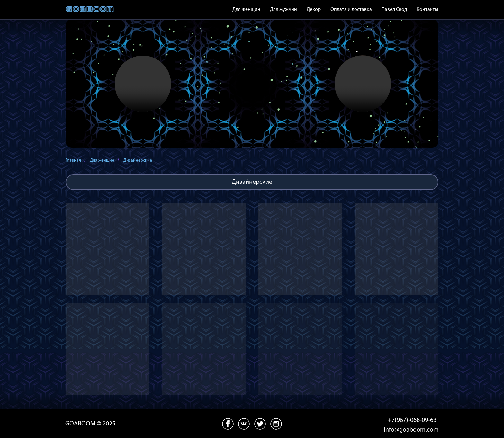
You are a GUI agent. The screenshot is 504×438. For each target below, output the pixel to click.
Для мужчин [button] (283, 10)
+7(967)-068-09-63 (412, 420)
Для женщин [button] (246, 10)
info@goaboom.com (411, 430)
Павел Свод (394, 10)
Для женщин (102, 161)
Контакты (428, 10)
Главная (73, 161)
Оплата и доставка (351, 10)
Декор (314, 10)
